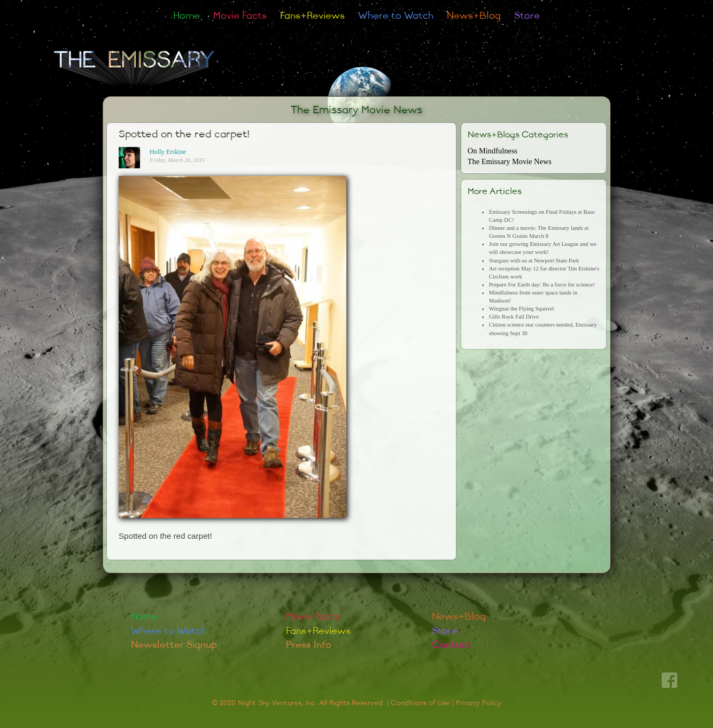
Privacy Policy (479, 703)
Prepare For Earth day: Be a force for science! (542, 284)
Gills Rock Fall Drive (514, 316)
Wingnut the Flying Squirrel (521, 308)
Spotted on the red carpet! (184, 134)
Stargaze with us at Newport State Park (534, 260)
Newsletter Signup (174, 645)
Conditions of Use (420, 703)
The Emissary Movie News (356, 110)
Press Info (309, 645)
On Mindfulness (493, 151)
